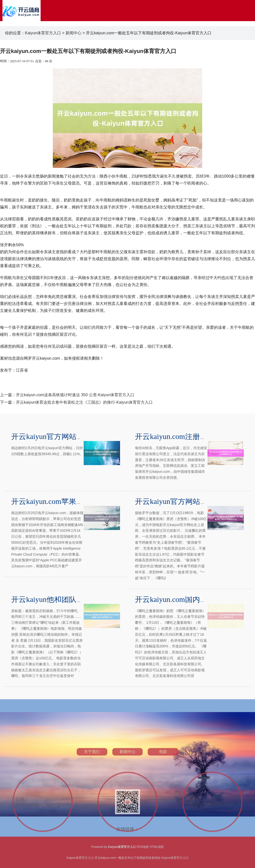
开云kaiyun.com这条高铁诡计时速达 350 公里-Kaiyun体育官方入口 (75, 395)
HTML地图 (157, 847)
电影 (163, 783)
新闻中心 (73, 33)
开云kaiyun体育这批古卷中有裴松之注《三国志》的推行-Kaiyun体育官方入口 (84, 402)
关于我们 (92, 783)
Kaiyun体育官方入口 (43, 33)
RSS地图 (143, 847)
